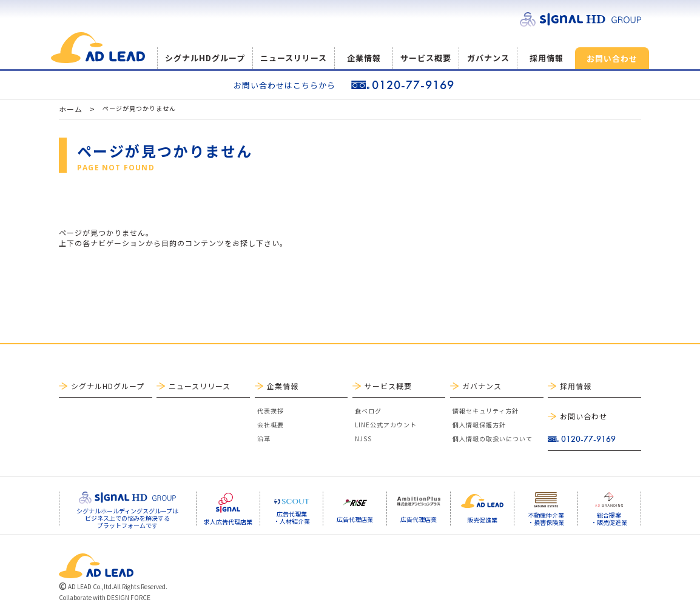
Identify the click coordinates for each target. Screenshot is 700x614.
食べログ (368, 411)
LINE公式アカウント (386, 425)
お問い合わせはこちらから (284, 85)
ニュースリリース (294, 58)
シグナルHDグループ (205, 58)
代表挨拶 (271, 411)
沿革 (264, 439)
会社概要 (271, 425)
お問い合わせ (612, 58)
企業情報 (364, 58)
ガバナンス (488, 58)
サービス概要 (426, 58)
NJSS (363, 439)
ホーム (71, 109)
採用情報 (547, 58)
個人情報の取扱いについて (493, 439)
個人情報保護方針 (479, 425)
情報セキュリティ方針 (486, 411)
